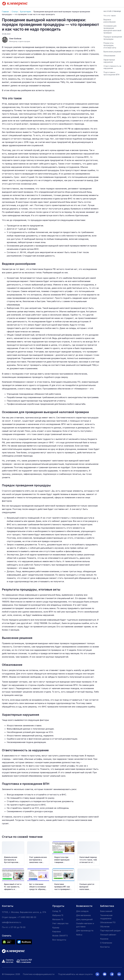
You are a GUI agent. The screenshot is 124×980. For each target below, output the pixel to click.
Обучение (105, 927)
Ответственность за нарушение (112, 67)
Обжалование (109, 56)
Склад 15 (57, 911)
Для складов (82, 911)
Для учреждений (84, 919)
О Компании (106, 943)
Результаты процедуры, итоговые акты (110, 45)
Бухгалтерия (25, 12)
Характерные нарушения (109, 61)
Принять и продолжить (90, 975)
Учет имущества (60, 923)
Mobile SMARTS (60, 936)
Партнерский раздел (110, 931)
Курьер (56, 928)
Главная (5, 12)
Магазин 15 (58, 919)
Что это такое (110, 16)
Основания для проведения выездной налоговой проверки (112, 29)
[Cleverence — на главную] (15, 4)
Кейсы (79, 935)
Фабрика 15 (58, 915)
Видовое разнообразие (110, 21)
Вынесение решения (112, 52)
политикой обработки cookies (93, 966)
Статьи (15, 12)
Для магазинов (83, 915)
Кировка (56, 931)
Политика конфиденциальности (39, 974)
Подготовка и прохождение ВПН (111, 73)
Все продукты (59, 940)
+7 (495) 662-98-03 (27, 917)
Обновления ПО (108, 922)
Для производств (85, 931)
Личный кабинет (108, 935)
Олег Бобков (15, 39)
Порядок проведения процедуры (113, 38)
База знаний (106, 911)
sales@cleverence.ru (12, 922)
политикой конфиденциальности (106, 963)
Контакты (105, 947)
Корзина (104, 939)
